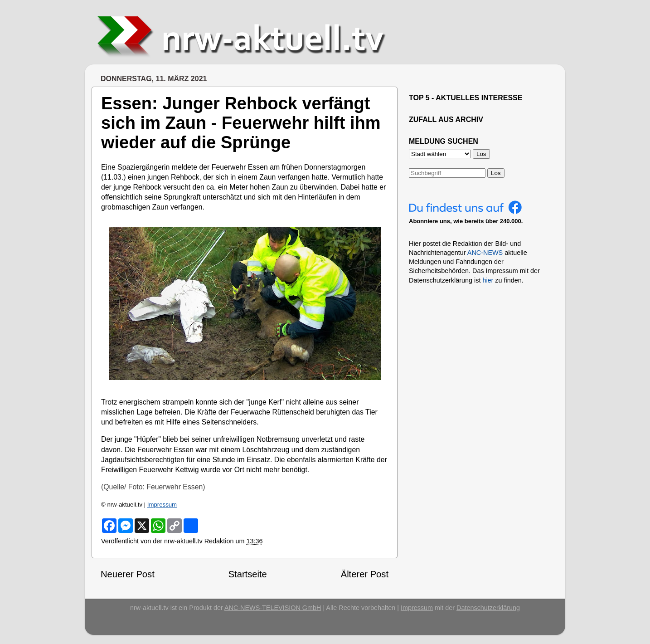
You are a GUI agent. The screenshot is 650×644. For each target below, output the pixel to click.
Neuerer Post (128, 574)
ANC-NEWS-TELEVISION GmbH (273, 608)
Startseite (248, 574)
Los (496, 173)
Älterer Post (365, 574)
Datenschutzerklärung (488, 608)
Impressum (162, 505)
